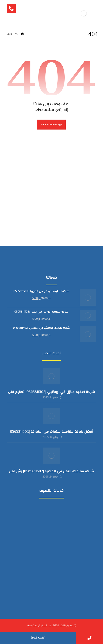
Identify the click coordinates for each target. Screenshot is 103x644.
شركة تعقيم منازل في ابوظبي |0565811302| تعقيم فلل (51, 392)
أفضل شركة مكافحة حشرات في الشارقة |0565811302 (51, 432)
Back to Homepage (51, 125)
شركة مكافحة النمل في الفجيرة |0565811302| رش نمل (51, 471)
